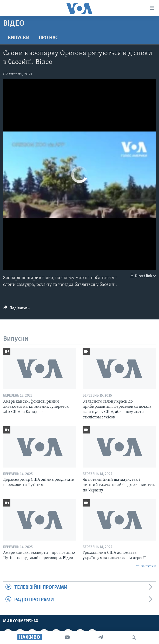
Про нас (48, 38)
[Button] (16, 309)
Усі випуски (146, 566)
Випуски (19, 38)
